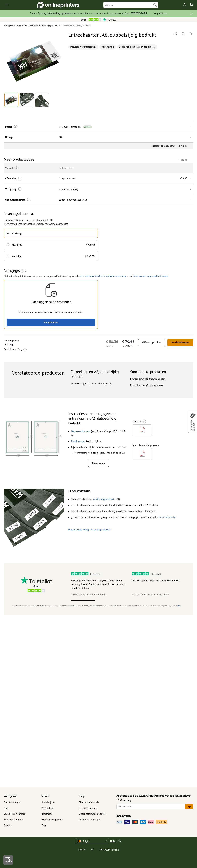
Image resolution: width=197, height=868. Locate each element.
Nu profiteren (160, 13)
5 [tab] (176, 601)
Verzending (47, 808)
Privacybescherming (109, 850)
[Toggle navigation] (7, 5)
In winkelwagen (180, 342)
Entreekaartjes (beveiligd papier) (148, 379)
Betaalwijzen (48, 802)
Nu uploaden (51, 322)
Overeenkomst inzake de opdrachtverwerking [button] (103, 276)
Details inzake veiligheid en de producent (137, 47)
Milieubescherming (14, 820)
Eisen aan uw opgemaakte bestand (151, 276)
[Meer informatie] (16, 127)
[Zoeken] (128, 5)
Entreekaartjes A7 (80, 383)
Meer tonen (98, 463)
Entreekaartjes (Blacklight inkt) (147, 385)
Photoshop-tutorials (89, 802)
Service (45, 796)
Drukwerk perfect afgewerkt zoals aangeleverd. (156, 580)
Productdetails (108, 47)
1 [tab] (83, 601)
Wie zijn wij (10, 796)
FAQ (44, 825)
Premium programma (52, 820)
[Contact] (8, 860)
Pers (6, 808)
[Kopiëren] (146, 14)
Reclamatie (47, 814)
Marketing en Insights (90, 820)
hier (179, 606)
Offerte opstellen (152, 342)
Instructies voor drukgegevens (83, 47)
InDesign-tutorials (88, 808)
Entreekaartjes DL (102, 383)
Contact (8, 825)
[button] (34, 61)
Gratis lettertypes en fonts (92, 814)
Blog (81, 796)
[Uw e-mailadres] (151, 807)
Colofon (82, 850)
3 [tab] (130, 601)
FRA (120, 841)
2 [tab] (106, 601)
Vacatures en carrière (15, 814)
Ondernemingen (12, 802)
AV (92, 850)
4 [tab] (153, 601)
